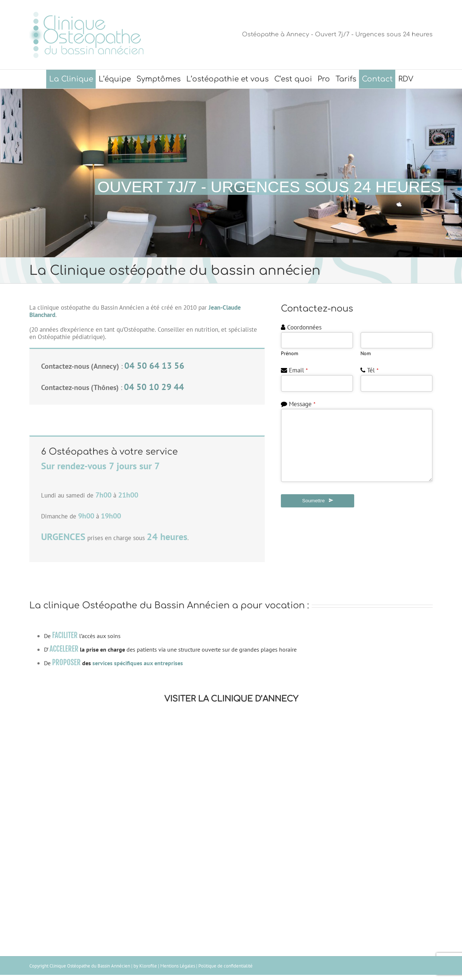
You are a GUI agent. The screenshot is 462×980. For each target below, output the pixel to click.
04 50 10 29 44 (154, 387)
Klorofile (148, 966)
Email (298, 370)
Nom (366, 353)
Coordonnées (304, 327)
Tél (373, 370)
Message (302, 404)
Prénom (289, 353)
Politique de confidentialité (225, 966)
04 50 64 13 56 (154, 366)
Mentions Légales (178, 966)
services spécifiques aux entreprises (138, 663)
